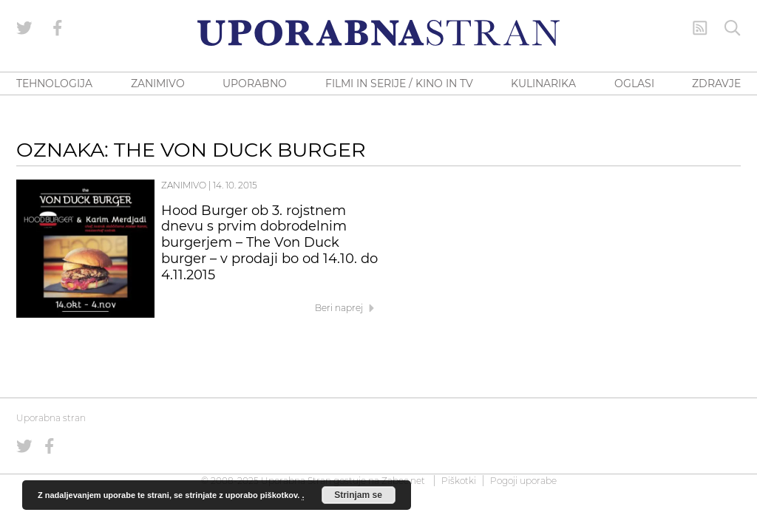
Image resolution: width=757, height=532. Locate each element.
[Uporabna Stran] (378, 33)
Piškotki (459, 481)
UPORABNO (255, 83)
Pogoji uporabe (523, 481)
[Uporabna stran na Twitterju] (24, 28)
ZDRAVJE (716, 83)
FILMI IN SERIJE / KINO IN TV (399, 83)
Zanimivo (184, 185)
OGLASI (634, 83)
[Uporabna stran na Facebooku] (58, 28)
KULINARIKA (543, 83)
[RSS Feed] (700, 28)
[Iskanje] (733, 28)
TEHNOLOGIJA (54, 83)
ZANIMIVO (158, 83)
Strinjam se (358, 495)
